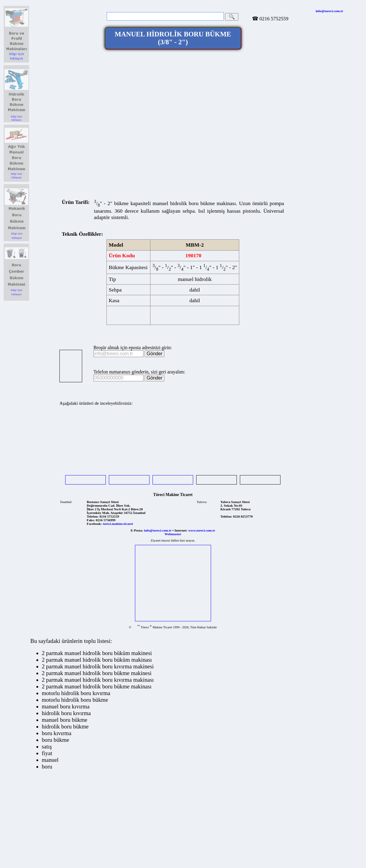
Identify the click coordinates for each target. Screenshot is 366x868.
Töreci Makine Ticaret (173, 495)
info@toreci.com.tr (329, 11)
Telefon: (93, 516)
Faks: (91, 520)
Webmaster (173, 534)
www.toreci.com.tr (202, 530)
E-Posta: (137, 530)
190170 (193, 255)
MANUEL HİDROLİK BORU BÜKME (173, 38)
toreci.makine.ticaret (118, 524)
